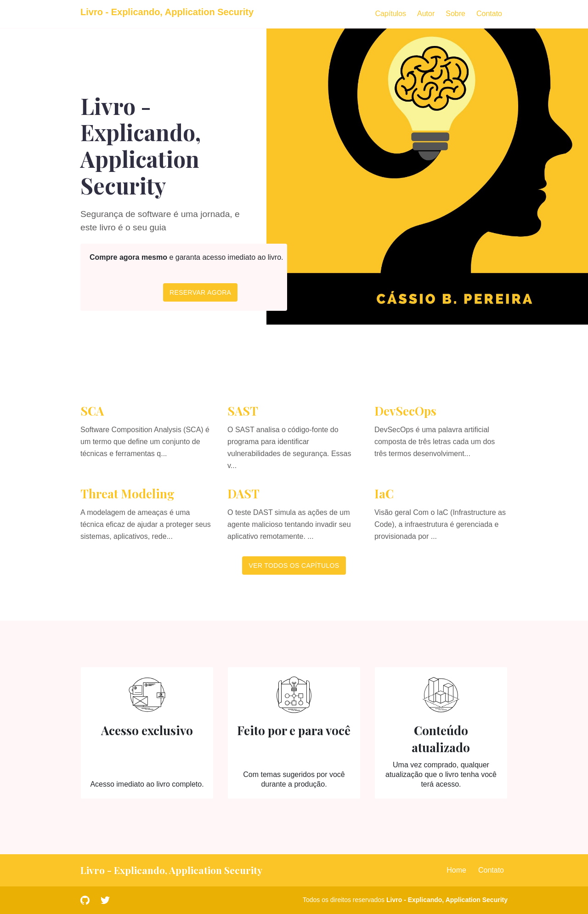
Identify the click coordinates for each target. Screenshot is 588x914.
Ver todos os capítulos (294, 566)
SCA (92, 411)
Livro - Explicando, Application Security (447, 900)
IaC (384, 494)
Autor (426, 14)
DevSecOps (405, 411)
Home (456, 870)
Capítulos (390, 14)
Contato (489, 14)
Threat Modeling (127, 494)
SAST (243, 411)
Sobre (455, 14)
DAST (243, 494)
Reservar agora (200, 292)
